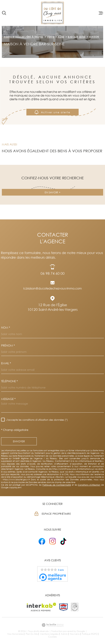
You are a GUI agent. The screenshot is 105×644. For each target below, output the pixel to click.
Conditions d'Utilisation (89, 485)
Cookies (52, 637)
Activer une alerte (52, 112)
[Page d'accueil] (52, 13)
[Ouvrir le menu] (101, 13)
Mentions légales (49, 634)
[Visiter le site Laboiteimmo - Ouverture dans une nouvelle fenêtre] (52, 625)
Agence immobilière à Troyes (23, 37)
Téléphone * (9, 381)
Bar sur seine (77, 37)
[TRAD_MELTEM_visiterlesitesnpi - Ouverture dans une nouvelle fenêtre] (63, 607)
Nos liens (75, 634)
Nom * (6, 328)
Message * (8, 399)
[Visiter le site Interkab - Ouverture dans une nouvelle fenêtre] (41, 607)
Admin (64, 634)
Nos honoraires (15, 634)
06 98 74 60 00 (53, 273)
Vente (51, 37)
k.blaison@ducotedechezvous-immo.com (53, 288)
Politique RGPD (89, 634)
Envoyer (19, 441)
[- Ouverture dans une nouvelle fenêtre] (42, 541)
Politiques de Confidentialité (57, 485)
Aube (61, 37)
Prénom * (8, 345)
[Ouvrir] (4, 13)
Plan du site (32, 634)
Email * (6, 363)
